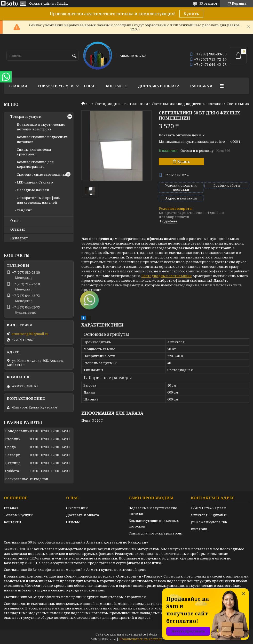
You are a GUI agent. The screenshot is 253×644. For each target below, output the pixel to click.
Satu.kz (152, 634)
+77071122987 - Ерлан (208, 508)
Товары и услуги (56, 86)
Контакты (117, 86)
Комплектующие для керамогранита (35, 164)
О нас (90, 86)
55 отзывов (208, 3)
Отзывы (18, 229)
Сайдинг (24, 210)
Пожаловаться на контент (141, 639)
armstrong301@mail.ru (30, 334)
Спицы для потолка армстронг (34, 152)
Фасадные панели (33, 190)
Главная (18, 86)
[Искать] (74, 56)
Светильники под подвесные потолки (187, 104)
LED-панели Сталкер (35, 182)
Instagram (201, 86)
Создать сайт (40, 4)
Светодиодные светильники (121, 104)
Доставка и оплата (159, 86)
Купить (191, 14)
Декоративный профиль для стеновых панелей (38, 200)
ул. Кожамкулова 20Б (209, 522)
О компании (77, 508)
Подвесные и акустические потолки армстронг (41, 127)
